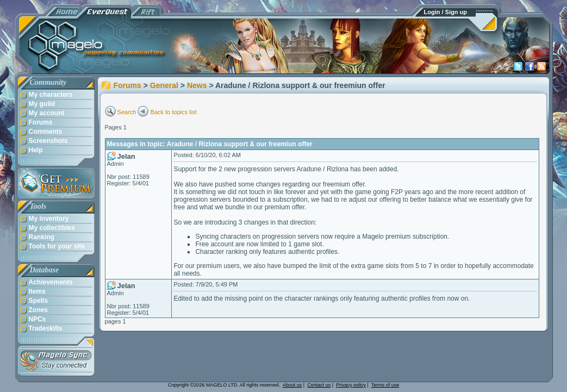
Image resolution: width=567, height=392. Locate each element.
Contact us (319, 385)
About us (292, 385)
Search (127, 112)
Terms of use (385, 385)
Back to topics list (174, 112)
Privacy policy (351, 385)
